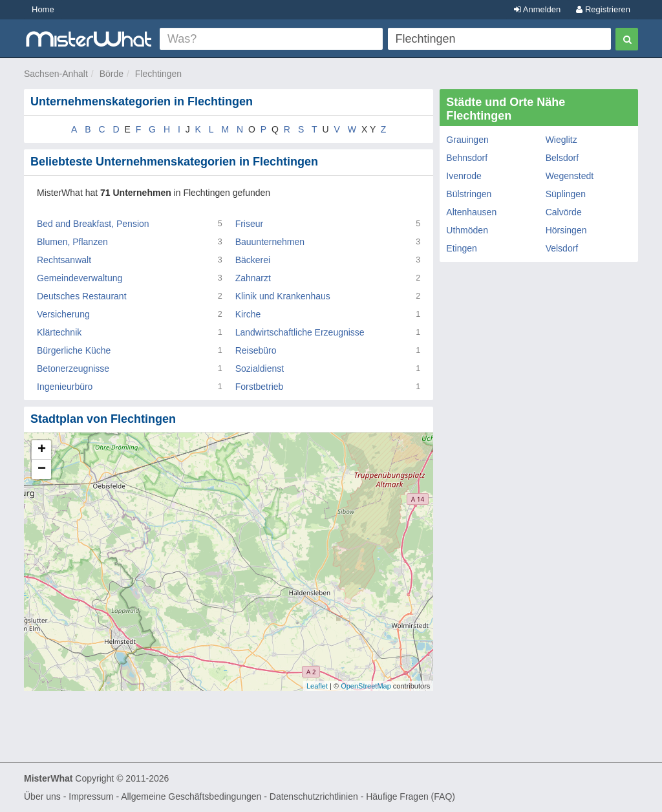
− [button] (42, 469)
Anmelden (537, 9)
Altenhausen (471, 212)
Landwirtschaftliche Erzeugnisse (300, 332)
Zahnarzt (253, 278)
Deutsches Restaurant (82, 296)
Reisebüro (256, 350)
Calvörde (564, 212)
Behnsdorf (467, 158)
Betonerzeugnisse (73, 369)
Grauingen (467, 140)
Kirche (248, 314)
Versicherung (63, 314)
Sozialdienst (260, 369)
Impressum (91, 796)
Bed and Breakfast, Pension (93, 224)
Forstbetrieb (260, 387)
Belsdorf (562, 158)
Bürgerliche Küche (74, 350)
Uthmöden (467, 230)
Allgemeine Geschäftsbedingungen (191, 796)
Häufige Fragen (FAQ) (411, 796)
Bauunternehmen (270, 242)
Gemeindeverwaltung (80, 278)
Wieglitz (561, 140)
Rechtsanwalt (64, 260)
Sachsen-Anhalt (56, 74)
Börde (112, 74)
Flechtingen (158, 74)
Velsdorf (562, 248)
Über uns (42, 796)
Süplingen (566, 194)
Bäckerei (253, 260)
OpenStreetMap (366, 686)
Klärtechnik (59, 332)
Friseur (250, 224)
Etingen (461, 248)
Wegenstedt (570, 176)
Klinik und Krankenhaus (283, 296)
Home (43, 9)
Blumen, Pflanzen (72, 242)
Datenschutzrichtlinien (314, 796)
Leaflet (317, 686)
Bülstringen (469, 194)
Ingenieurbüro (65, 387)
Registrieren (603, 9)
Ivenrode (464, 176)
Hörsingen (566, 230)
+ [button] (42, 450)
